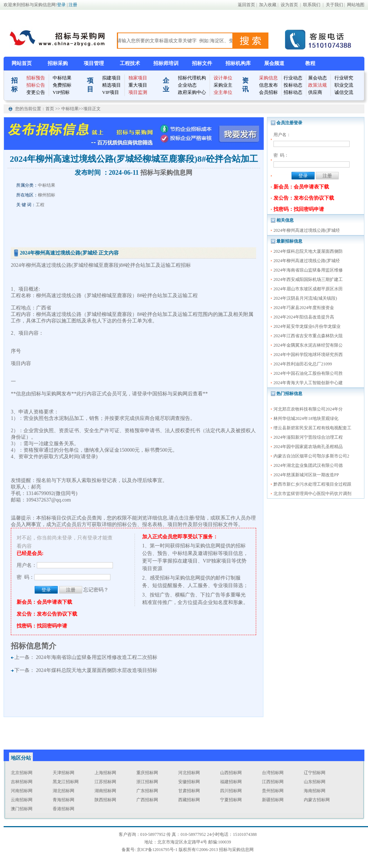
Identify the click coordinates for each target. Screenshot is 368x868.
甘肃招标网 (189, 791)
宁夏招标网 (231, 800)
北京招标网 (22, 773)
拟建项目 (111, 78)
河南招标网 (22, 791)
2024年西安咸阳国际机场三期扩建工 (308, 279)
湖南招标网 (105, 791)
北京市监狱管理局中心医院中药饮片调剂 (312, 494)
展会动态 (317, 78)
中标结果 (62, 78)
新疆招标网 (273, 800)
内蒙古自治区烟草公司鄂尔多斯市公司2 (311, 456)
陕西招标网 (105, 800)
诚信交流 (344, 92)
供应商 (315, 92)
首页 (50, 109)
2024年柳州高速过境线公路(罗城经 (307, 230)
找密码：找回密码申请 (299, 209)
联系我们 (312, 5)
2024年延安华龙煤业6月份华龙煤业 (307, 326)
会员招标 (268, 92)
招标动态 (293, 92)
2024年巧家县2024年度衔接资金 (304, 308)
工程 (40, 205)
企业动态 (187, 85)
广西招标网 (147, 800)
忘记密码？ (96, 590)
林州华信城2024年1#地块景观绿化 (306, 418)
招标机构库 (238, 63)
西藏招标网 (189, 800)
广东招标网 (147, 791)
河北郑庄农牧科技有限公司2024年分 (308, 409)
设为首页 (289, 5)
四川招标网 (231, 791)
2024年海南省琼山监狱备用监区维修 (308, 270)
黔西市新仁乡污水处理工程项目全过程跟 (312, 484)
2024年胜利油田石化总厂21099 (303, 364)
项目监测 (138, 92)
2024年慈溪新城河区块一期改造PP (306, 475)
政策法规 (317, 85)
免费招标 (62, 85)
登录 (61, 5)
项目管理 (94, 63)
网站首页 (22, 63)
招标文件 (202, 63)
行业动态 (293, 78)
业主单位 (223, 92)
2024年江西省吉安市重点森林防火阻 (308, 336)
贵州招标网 (273, 791)
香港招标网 (63, 809)
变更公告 (36, 92)
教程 (310, 63)
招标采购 (58, 63)
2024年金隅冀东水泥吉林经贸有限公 (308, 345)
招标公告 (36, 85)
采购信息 (268, 78)
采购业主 (223, 85)
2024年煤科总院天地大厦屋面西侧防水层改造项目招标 (97, 670)
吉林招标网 (22, 782)
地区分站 (21, 758)
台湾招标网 (273, 773)
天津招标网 (63, 773)
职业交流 (344, 85)
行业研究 (344, 78)
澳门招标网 (22, 809)
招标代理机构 (192, 78)
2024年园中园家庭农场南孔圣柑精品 (308, 447)
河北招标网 (189, 773)
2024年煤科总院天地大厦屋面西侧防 (308, 251)
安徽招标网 (189, 782)
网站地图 (356, 5)
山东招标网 (315, 782)
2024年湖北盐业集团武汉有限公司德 (308, 465)
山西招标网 (231, 773)
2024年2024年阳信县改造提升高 (304, 317)
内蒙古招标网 (317, 800)
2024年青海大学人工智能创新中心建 (308, 383)
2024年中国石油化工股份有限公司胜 (308, 373)
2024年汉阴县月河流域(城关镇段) (305, 298)
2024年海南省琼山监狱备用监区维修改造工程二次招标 (97, 657)
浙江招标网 (147, 782)
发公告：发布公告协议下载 (304, 198)
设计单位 (223, 78)
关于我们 (334, 5)
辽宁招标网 (315, 773)
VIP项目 (111, 92)
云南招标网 (22, 800)
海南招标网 (315, 791)
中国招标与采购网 (167, 394)
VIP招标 (61, 92)
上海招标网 (105, 773)
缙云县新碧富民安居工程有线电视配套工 (312, 428)
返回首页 (246, 5)
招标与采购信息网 (166, 173)
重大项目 (138, 85)
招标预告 (36, 78)
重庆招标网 (147, 773)
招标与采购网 (46, 394)
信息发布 (268, 85)
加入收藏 (268, 5)
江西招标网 (273, 782)
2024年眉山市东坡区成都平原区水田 (308, 289)
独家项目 (138, 78)
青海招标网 (63, 800)
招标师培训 (166, 63)
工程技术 (130, 63)
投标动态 (293, 85)
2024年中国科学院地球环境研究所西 (308, 355)
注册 (73, 5)
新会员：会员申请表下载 (301, 187)
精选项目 (111, 85)
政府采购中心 (192, 92)
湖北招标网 (63, 791)
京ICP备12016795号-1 (157, 850)
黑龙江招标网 (66, 782)
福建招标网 (231, 782)
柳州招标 (47, 195)
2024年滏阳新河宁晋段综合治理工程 (308, 437)
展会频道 (274, 63)
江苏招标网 (105, 782)
